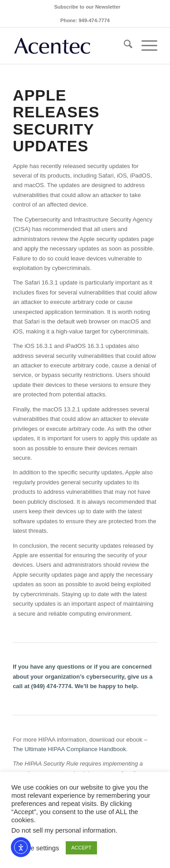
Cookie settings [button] (36, 848)
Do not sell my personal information (63, 830)
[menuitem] (87, 7)
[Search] (124, 46)
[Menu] (145, 46)
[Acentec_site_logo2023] (70, 46)
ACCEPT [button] (81, 848)
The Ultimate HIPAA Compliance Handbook (69, 749)
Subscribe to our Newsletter (87, 7)
